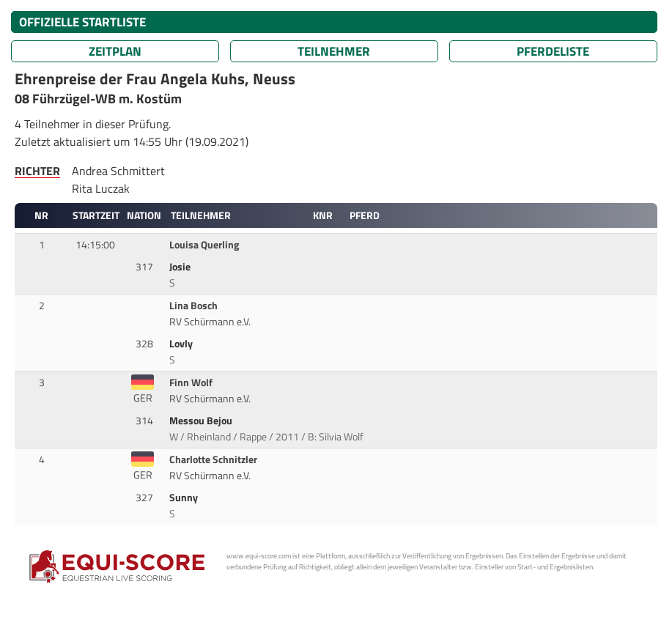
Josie (181, 267)
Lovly (182, 344)
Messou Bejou (202, 421)
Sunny (185, 498)
